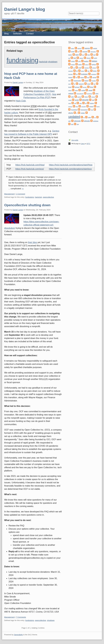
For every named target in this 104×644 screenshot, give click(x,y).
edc (74, 68)
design (80, 64)
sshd (81, 103)
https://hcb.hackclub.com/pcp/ (30, 169)
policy (73, 97)
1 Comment (21, 194)
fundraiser (84, 74)
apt (78, 52)
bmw (89, 55)
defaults (73, 65)
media (76, 90)
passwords (89, 94)
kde (94, 84)
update (83, 113)
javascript (81, 84)
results (70, 100)
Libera (83, 144)
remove (93, 97)
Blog (6, 34)
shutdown (53, 62)
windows (96, 121)
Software (17, 34)
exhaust (94, 68)
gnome (82, 77)
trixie (92, 110)
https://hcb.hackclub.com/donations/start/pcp (70, 169)
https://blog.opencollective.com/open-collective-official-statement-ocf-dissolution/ (32, 225)
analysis (87, 48)
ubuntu (71, 113)
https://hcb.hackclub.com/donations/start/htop (71, 165)
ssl (86, 103)
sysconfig (83, 107)
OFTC (88, 144)
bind (83, 55)
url (84, 117)
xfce (72, 124)
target (98, 107)
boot (94, 55)
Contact (30, 34)
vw (95, 117)
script (77, 100)
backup (70, 55)
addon (73, 48)
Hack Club (21, 101)
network (71, 93)
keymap (85, 87)
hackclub (43, 62)
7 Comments (21, 617)
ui (77, 113)
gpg (69, 81)
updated (74, 117)
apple (73, 51)
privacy (86, 97)
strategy (92, 103)
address (79, 48)
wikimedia (77, 121)
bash (77, 55)
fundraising (22, 60)
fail (77, 71)
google (94, 77)
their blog (32, 242)
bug (75, 58)
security (85, 100)
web (69, 121)
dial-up (87, 65)
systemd (91, 106)
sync (77, 106)
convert (73, 61)
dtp (69, 68)
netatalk (90, 90)
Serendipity (18, 635)
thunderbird (74, 110)
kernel (70, 87)
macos (70, 90)
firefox (95, 71)
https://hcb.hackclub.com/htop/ (30, 165)
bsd (69, 58)
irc (75, 84)
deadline (86, 61)
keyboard (77, 87)
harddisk (94, 81)
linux (92, 87)
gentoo (70, 77)
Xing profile (75, 140)
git (76, 77)
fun (77, 74)
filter (88, 71)
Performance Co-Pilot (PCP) (37, 98)
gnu (88, 77)
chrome (88, 58)
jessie (89, 84)
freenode (70, 74)
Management (9, 194)
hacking (86, 81)
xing (78, 124)
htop (54, 94)
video (90, 117)
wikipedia (87, 121)
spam (70, 103)
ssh (75, 103)
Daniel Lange (18, 82)
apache (95, 48)
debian (94, 61)
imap (69, 84)
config (95, 58)
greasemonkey (78, 81)
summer (70, 107)
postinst (79, 97)
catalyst (81, 58)
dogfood (94, 64)
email (80, 68)
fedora (83, 71)
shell (93, 100)
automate (85, 52)
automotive (93, 52)
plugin (97, 94)
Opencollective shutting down (27, 205)
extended (70, 71)
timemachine (84, 110)
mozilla (83, 90)
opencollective (48, 197)
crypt (79, 61)
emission (87, 68)
